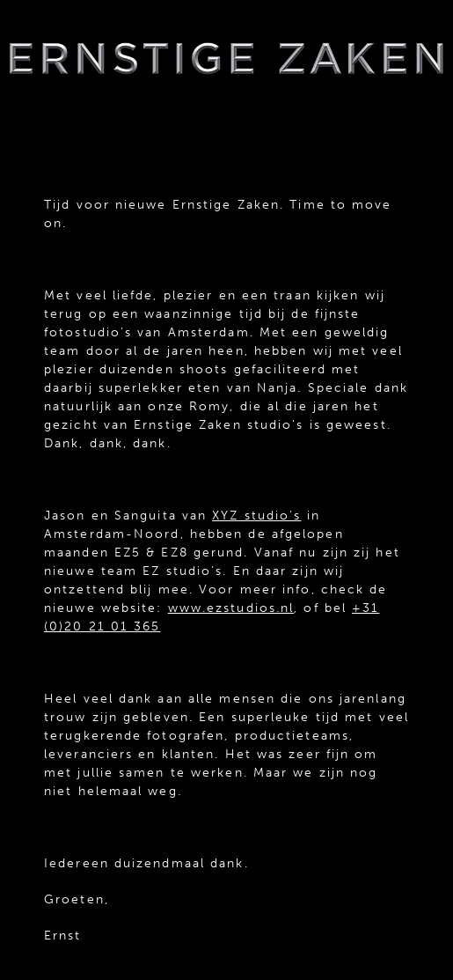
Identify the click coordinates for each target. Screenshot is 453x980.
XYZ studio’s (256, 516)
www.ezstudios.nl (231, 608)
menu (227, 118)
